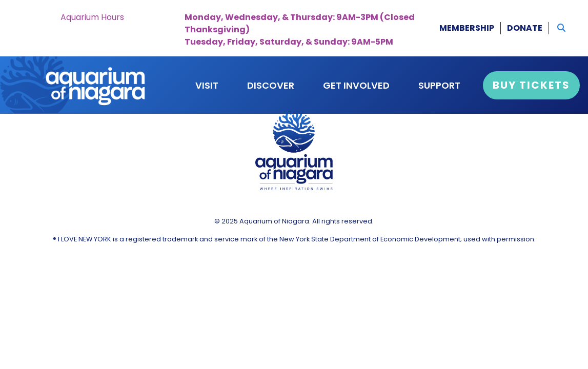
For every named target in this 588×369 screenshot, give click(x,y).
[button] (561, 28)
